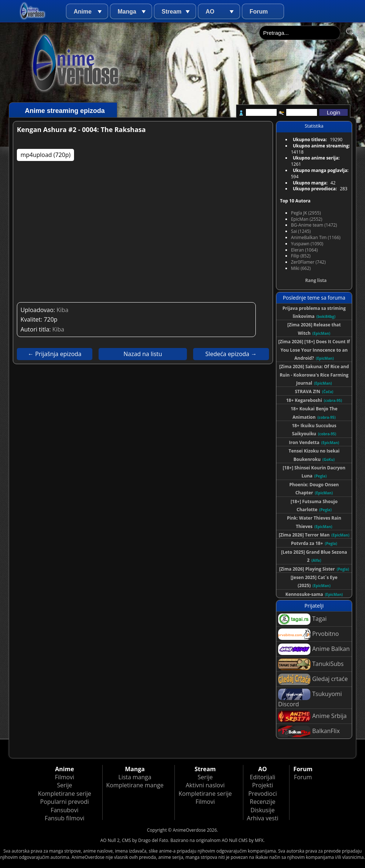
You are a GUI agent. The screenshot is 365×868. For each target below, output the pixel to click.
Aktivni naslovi (205, 785)
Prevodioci (263, 794)
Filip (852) (301, 256)
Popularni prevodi (65, 802)
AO (210, 12)
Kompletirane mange (135, 785)
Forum (259, 12)
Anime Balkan (314, 649)
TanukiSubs (311, 664)
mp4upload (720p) (46, 155)
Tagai (302, 619)
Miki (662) (301, 268)
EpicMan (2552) (307, 219)
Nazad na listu (143, 354)
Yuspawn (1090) (307, 244)
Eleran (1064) (304, 250)
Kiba (62, 310)
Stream (172, 12)
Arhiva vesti (263, 818)
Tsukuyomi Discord (310, 698)
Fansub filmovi (64, 818)
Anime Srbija (312, 716)
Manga (127, 12)
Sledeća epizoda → (231, 354)
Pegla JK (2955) (306, 213)
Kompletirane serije (64, 794)
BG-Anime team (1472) (314, 225)
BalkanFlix (309, 731)
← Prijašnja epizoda (55, 354)
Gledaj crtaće (313, 679)
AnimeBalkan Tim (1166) (316, 237)
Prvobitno (309, 634)
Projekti (263, 785)
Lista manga (135, 777)
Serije (64, 785)
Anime (83, 12)
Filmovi (65, 777)
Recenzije (263, 802)
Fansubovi (64, 810)
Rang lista (316, 280)
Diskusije (262, 810)
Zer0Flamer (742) (308, 262)
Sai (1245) (301, 231)
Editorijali (263, 777)
